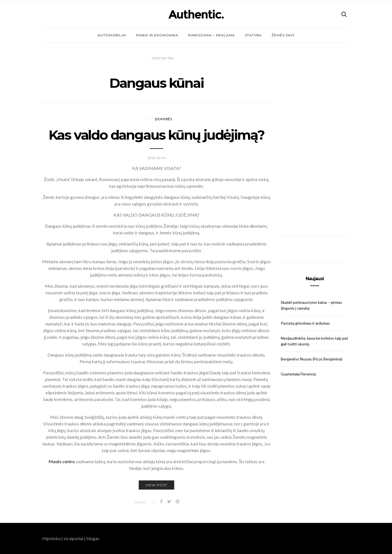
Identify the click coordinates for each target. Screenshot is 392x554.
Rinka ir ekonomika (157, 35)
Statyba (253, 35)
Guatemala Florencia (298, 374)
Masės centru (62, 461)
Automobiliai (112, 35)
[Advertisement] (315, 139)
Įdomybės (163, 119)
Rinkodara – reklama (212, 35)
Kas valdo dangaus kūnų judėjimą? (157, 135)
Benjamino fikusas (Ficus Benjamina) (312, 359)
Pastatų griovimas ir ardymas (305, 323)
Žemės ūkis (283, 35)
